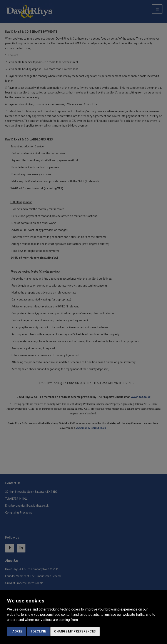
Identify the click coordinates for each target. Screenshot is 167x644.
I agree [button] (17, 631)
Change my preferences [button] (75, 631)
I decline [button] (38, 631)
